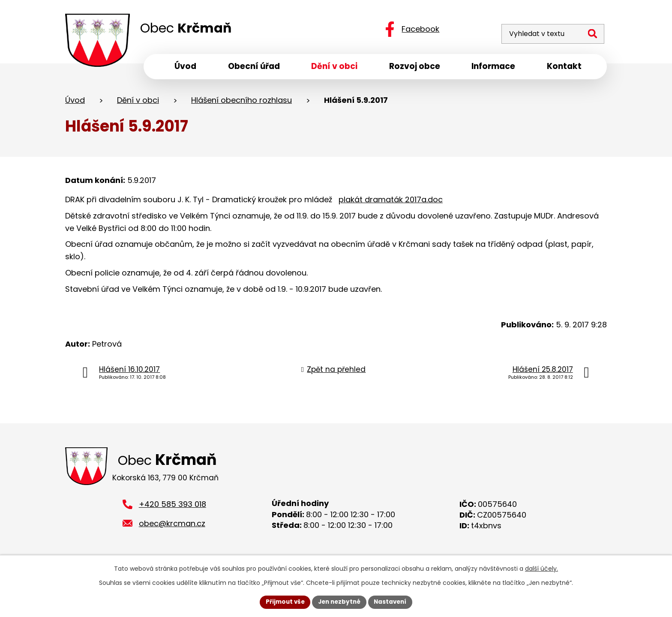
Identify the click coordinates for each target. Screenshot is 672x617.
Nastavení (393, 602)
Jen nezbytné (339, 602)
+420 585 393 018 (172, 508)
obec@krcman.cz (172, 527)
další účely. (541, 568)
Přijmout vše (283, 602)
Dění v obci (138, 102)
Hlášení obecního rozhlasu (241, 102)
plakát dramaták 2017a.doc (391, 202)
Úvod (75, 102)
